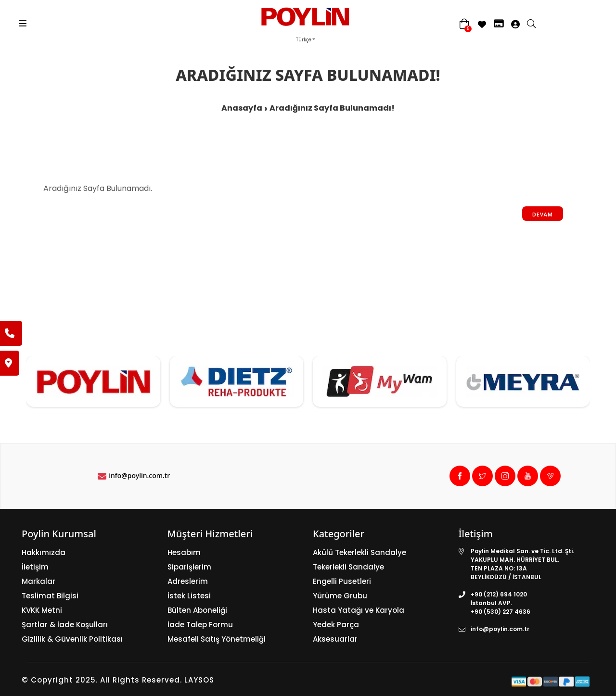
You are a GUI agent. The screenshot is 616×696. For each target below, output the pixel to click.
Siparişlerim (189, 567)
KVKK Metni (42, 610)
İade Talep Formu (200, 625)
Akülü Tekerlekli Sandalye (359, 552)
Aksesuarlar (335, 639)
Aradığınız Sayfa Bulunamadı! (332, 108)
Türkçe (304, 40)
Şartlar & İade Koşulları (65, 625)
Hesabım (184, 552)
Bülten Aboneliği (197, 610)
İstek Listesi (189, 596)
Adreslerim (188, 581)
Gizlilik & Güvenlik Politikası (72, 639)
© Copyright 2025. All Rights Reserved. (102, 680)
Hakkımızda (44, 552)
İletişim (35, 567)
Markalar (38, 581)
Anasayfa (242, 108)
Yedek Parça (336, 625)
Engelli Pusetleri (342, 581)
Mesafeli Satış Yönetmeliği (217, 639)
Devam (543, 214)
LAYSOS (198, 680)
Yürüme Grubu (340, 596)
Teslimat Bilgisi (50, 596)
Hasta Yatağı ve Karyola (359, 610)
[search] (536, 25)
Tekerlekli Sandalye (348, 567)
